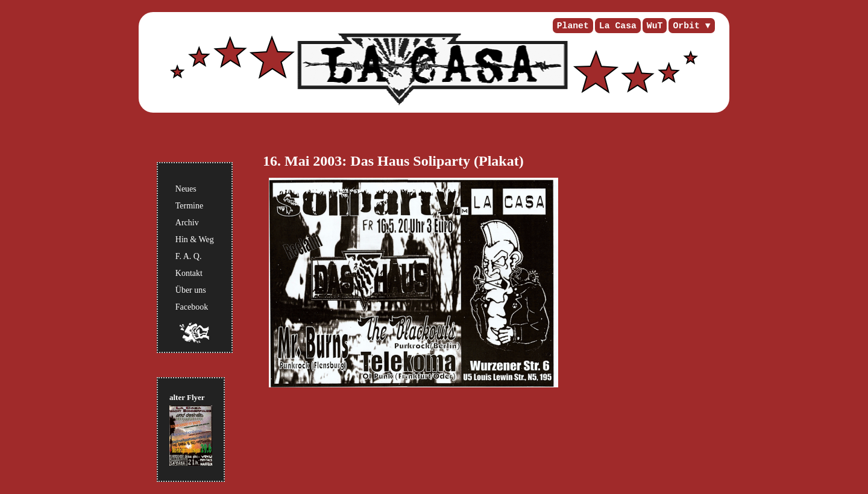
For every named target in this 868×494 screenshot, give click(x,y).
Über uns (191, 290)
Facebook (192, 307)
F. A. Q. (189, 256)
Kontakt (189, 273)
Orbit (686, 26)
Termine (189, 206)
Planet (573, 26)
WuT (655, 26)
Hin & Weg (195, 239)
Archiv (187, 223)
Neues (186, 189)
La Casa (618, 26)
